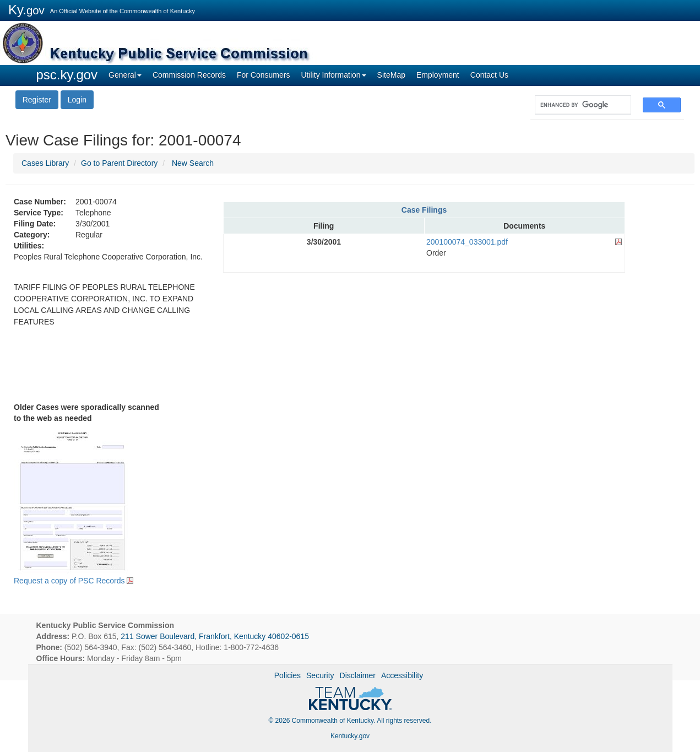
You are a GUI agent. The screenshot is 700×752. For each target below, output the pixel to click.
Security (320, 675)
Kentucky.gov (350, 736)
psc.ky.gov (67, 75)
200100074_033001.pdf (467, 242)
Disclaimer (358, 675)
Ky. (26, 10)
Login (77, 100)
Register (37, 100)
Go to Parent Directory (119, 163)
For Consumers (263, 75)
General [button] (125, 75)
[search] (577, 105)
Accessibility (402, 675)
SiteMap (391, 75)
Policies (287, 675)
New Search (193, 163)
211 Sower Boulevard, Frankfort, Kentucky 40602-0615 (215, 636)
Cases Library (45, 163)
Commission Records (189, 75)
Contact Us (489, 75)
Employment (438, 75)
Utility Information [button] (333, 75)
